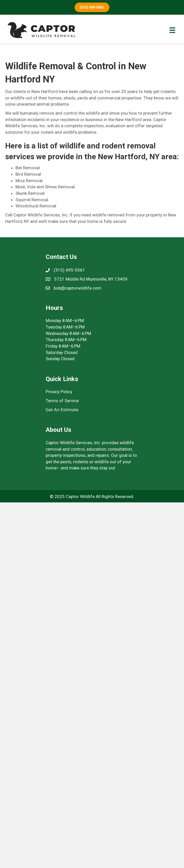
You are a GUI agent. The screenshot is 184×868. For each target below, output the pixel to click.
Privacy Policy (59, 392)
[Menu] (172, 30)
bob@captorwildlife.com (78, 288)
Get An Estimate (62, 410)
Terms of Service (62, 401)
